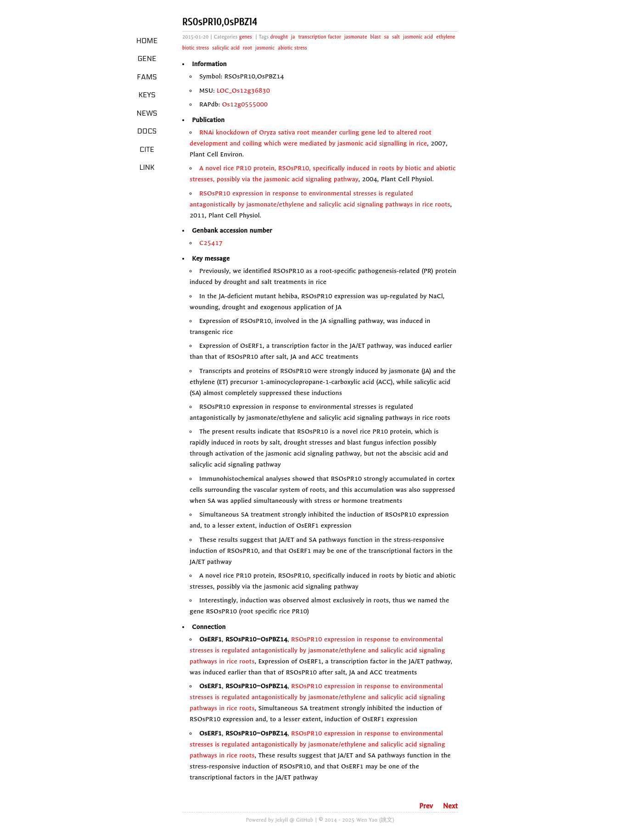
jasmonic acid (418, 37)
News (147, 113)
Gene (147, 59)
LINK (147, 167)
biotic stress (196, 48)
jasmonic (265, 48)
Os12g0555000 (245, 104)
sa (387, 37)
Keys (147, 95)
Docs (147, 131)
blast (375, 37)
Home (147, 41)
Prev (426, 806)
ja (293, 37)
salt (396, 37)
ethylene (446, 37)
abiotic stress (292, 48)
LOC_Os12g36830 (243, 91)
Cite (147, 150)
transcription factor (319, 37)
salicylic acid (226, 48)
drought (279, 37)
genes (246, 37)
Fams (147, 77)
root (247, 48)
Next (450, 806)
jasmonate (356, 37)
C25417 (211, 243)
